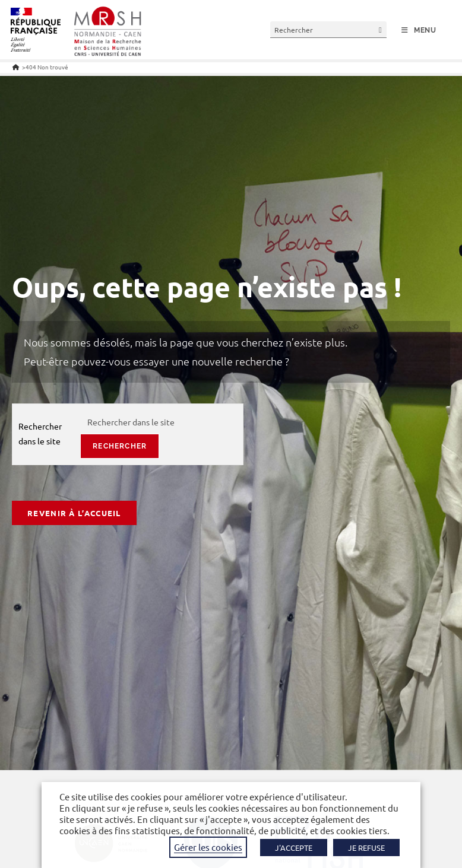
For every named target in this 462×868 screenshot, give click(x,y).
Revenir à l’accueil (74, 513)
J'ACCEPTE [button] (294, 848)
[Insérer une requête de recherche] (328, 29)
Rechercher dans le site (40, 433)
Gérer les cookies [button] (208, 847)
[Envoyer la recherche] (381, 29)
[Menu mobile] (419, 30)
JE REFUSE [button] (366, 848)
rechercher (120, 446)
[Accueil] (16, 67)
